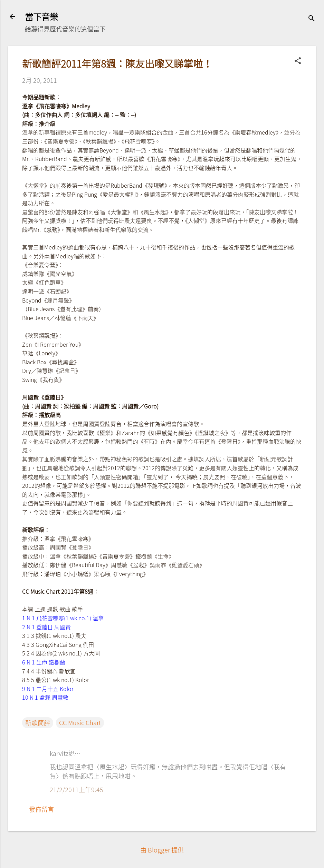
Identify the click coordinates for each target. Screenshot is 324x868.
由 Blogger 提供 (162, 850)
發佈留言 (41, 809)
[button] (298, 61)
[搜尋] (312, 19)
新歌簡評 (38, 723)
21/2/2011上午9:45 (77, 790)
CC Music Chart (80, 723)
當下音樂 (41, 17)
